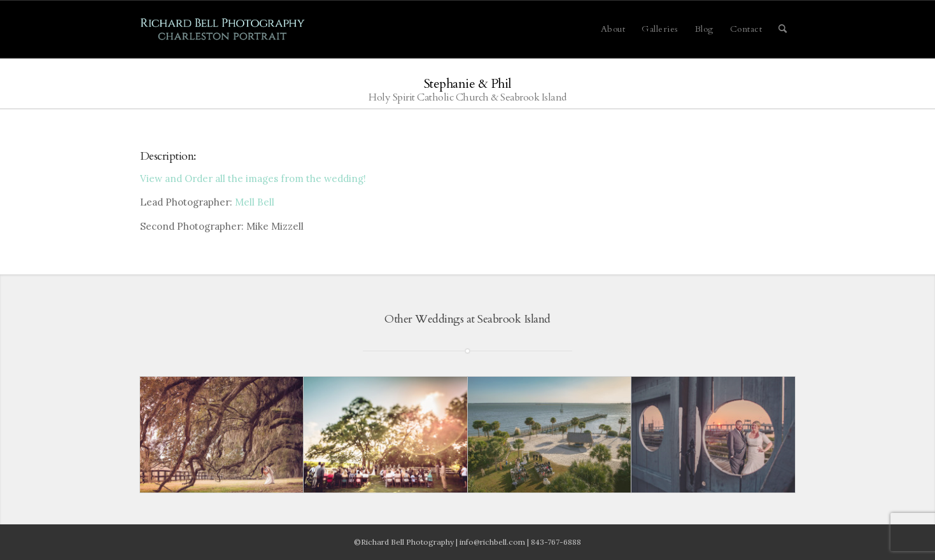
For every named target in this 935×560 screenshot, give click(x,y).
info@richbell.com (492, 542)
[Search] (783, 29)
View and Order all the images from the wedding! (253, 178)
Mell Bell (255, 202)
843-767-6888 (556, 542)
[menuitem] (613, 29)
